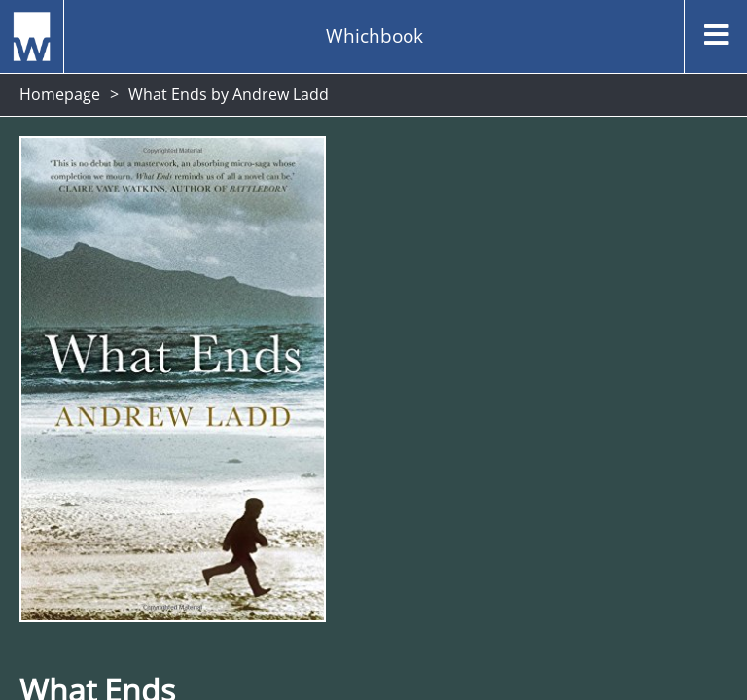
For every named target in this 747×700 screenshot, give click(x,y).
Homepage (60, 94)
